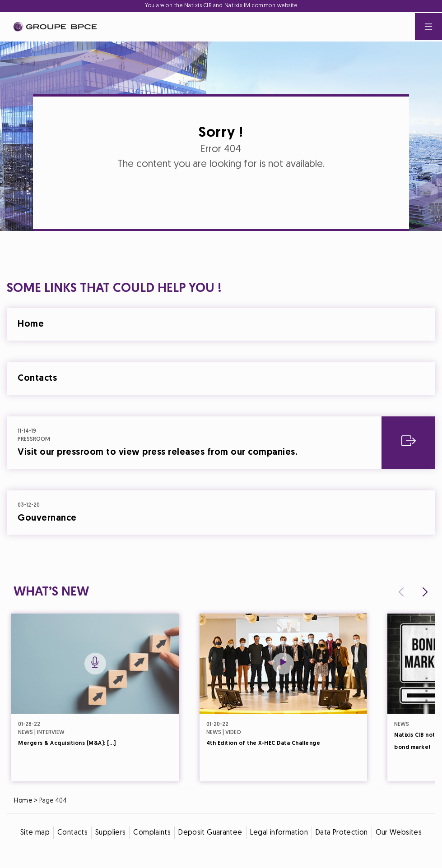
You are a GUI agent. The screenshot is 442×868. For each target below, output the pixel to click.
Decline (177, 514)
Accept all (265, 514)
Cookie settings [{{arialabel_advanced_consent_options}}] (167, 354)
